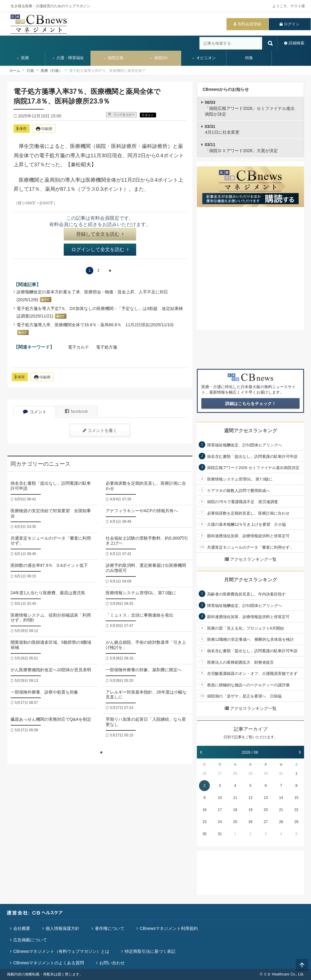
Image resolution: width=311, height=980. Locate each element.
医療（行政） (52, 71)
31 (281, 774)
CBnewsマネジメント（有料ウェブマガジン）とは (61, 951)
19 (250, 810)
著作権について (110, 928)
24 (220, 822)
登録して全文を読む (100, 234)
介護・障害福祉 (68, 58)
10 (220, 798)
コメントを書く (100, 430)
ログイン (292, 24)
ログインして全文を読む (100, 249)
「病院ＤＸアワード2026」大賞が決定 (241, 148)
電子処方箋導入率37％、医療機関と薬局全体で (107, 71)
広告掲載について (30, 940)
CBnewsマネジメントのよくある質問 (49, 963)
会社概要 (22, 928)
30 (266, 774)
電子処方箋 (107, 347)
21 (281, 810)
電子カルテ (79, 347)
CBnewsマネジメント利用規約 (169, 928)
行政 (30, 71)
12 (250, 798)
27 (220, 774)
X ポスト (148, 115)
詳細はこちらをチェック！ (251, 404)
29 (250, 774)
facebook (77, 411)
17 (220, 810)
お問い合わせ (112, 963)
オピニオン (204, 58)
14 (281, 798)
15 (296, 798)
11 (235, 798)
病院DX (158, 58)
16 (205, 810)
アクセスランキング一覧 (251, 559)
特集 (249, 58)
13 (266, 798)
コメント (35, 412)
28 (235, 774)
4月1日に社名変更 (222, 129)
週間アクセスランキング (251, 431)
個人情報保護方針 (63, 928)
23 (205, 822)
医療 (23, 58)
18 (235, 810)
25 (235, 822)
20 (266, 810)
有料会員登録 (249, 24)
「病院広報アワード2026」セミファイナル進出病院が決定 (250, 108)
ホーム (15, 71)
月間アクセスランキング (251, 580)
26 (205, 774)
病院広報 (113, 58)
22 (296, 810)
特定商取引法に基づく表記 (150, 951)
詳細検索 (297, 43)
